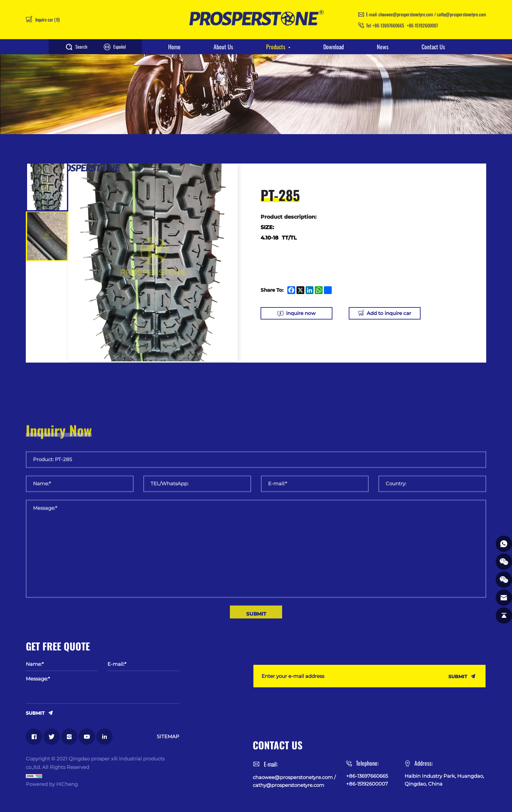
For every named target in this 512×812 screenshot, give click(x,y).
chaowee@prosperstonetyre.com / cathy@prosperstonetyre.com (432, 14)
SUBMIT (35, 713)
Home (174, 47)
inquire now (301, 313)
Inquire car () (47, 19)
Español (120, 47)
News (383, 47)
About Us (223, 47)
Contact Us (433, 47)
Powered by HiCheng (52, 784)
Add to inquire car (389, 313)
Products (276, 47)
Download (334, 47)
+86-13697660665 (388, 25)
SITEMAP (168, 736)
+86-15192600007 (422, 25)
